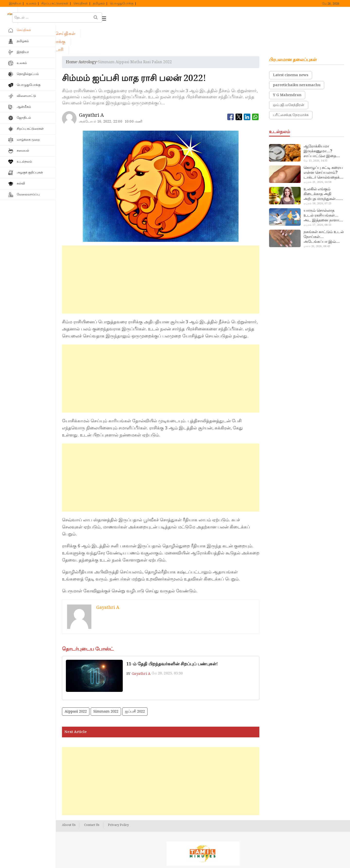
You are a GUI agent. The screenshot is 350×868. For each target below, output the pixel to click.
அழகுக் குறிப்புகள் (30, 173)
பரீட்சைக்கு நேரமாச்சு (291, 87)
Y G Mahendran (287, 67)
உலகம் (31, 4)
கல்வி (21, 184)
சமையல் (23, 151)
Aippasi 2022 (76, 683)
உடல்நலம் (24, 162)
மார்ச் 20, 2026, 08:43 (317, 218)
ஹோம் (75, 16)
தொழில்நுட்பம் (28, 74)
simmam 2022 (106, 683)
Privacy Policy (118, 797)
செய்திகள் (81, 4)
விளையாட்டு (26, 96)
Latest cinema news (291, 47)
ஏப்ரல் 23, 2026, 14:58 (317, 154)
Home (71, 34)
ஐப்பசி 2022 (135, 683)
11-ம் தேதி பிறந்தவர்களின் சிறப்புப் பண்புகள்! (172, 636)
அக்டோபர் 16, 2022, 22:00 (101, 93)
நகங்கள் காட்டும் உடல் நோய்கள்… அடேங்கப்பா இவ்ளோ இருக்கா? (324, 209)
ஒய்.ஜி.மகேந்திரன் (289, 77)
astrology (87, 34)
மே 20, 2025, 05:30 (167, 645)
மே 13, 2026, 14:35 (315, 133)
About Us (69, 797)
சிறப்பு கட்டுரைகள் (55, 4)
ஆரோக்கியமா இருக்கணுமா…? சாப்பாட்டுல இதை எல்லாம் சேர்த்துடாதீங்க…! (320, 123)
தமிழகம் (99, 4)
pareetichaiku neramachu (297, 57)
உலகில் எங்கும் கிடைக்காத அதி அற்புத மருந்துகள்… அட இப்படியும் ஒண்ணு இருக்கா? (321, 166)
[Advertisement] (161, 251)
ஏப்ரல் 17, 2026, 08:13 (317, 197)
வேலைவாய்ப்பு (28, 194)
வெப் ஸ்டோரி (204, 16)
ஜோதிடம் (24, 118)
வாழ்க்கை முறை (28, 140)
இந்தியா (15, 4)
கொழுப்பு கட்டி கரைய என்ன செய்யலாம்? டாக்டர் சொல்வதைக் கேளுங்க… (323, 145)
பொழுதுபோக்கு (122, 4)
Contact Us (92, 797)
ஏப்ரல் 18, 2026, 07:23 (317, 175)
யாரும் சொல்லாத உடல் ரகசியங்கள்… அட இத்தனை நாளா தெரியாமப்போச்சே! (321, 187)
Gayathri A (141, 646)
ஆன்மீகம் (24, 107)
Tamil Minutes (198, 859)
